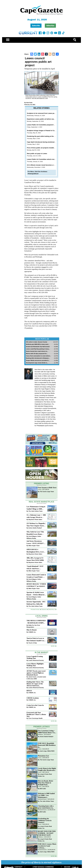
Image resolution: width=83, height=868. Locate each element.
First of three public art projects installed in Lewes (44, 148)
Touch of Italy (33, 643)
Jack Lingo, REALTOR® (47, 751)
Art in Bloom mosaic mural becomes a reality (42, 165)
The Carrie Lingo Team (47, 491)
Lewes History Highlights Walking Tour (35, 665)
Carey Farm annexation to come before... (39, 356)
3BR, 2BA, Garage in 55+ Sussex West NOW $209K (35, 559)
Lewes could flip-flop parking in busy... (38, 349)
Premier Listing (42, 484)
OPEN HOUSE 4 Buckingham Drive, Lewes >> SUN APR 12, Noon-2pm (36, 551)
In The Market (41, 652)
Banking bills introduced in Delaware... (38, 358)
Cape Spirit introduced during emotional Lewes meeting (46, 142)
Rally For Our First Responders (33, 626)
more (53, 721)
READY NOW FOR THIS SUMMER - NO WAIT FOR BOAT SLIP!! (47, 833)
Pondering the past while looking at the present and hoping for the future (52, 136)
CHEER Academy (33, 698)
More (53, 646)
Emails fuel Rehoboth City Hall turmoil (38, 347)
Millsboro (41, 734)
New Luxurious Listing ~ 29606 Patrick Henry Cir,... (47, 732)
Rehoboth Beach (42, 799)
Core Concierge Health (36, 718)
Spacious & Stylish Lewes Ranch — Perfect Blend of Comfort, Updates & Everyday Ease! (35, 594)
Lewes (40, 490)
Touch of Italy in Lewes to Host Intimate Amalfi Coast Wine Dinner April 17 (36, 640)
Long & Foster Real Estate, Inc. (45, 775)
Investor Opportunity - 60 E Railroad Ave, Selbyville (36, 603)
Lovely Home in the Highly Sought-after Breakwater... (47, 769)
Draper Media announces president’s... (38, 360)
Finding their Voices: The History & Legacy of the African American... (35, 684)
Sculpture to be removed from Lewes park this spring (45, 113)
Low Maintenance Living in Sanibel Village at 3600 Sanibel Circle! (36, 508)
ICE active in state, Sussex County (37, 342)
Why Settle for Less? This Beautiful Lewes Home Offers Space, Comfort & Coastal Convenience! (35, 533)
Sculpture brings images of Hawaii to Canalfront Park (45, 131)
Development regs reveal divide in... (37, 363)
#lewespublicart (33, 174)
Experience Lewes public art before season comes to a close (48, 119)
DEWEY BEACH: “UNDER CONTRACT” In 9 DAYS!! (36, 585)
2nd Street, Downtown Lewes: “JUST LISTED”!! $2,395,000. (35, 542)
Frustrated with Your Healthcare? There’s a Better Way (36, 714)
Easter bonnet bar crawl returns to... (37, 351)
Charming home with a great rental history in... (46, 807)
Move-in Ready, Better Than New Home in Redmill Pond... (46, 783)
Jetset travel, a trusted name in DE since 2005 (36, 678)
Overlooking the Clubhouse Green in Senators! (45, 820)
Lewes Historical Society (36, 660)
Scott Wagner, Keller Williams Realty (34, 537)
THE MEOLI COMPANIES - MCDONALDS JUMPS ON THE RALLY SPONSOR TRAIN (36, 622)
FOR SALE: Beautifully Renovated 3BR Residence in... (47, 745)
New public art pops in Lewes (37, 154)
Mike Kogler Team (34, 546)
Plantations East (43, 756)
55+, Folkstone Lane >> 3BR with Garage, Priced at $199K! (36, 516)
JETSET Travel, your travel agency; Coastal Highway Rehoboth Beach (36, 673)
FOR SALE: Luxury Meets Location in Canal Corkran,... (47, 846)
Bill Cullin (43, 789)
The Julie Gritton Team (36, 511)
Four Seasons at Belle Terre (47, 488)
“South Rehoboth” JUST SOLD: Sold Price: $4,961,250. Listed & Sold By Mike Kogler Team (35, 568)
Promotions (35, 609)
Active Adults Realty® (35, 528)
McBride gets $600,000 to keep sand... (38, 344)
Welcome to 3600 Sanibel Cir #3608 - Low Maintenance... (46, 795)
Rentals (52, 609)
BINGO (29, 691)
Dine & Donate (32, 630)
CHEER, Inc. (32, 632)
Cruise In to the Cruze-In (35, 705)
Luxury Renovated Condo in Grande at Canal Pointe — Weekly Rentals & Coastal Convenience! (36, 576)
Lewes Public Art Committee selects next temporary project (47, 159)
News (44, 609)
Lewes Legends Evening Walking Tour (35, 657)
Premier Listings (41, 727)
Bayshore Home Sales (35, 519)
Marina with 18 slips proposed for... (37, 354)
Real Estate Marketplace (41, 502)
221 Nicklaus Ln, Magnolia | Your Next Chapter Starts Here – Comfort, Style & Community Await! (36, 525)
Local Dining (41, 616)
